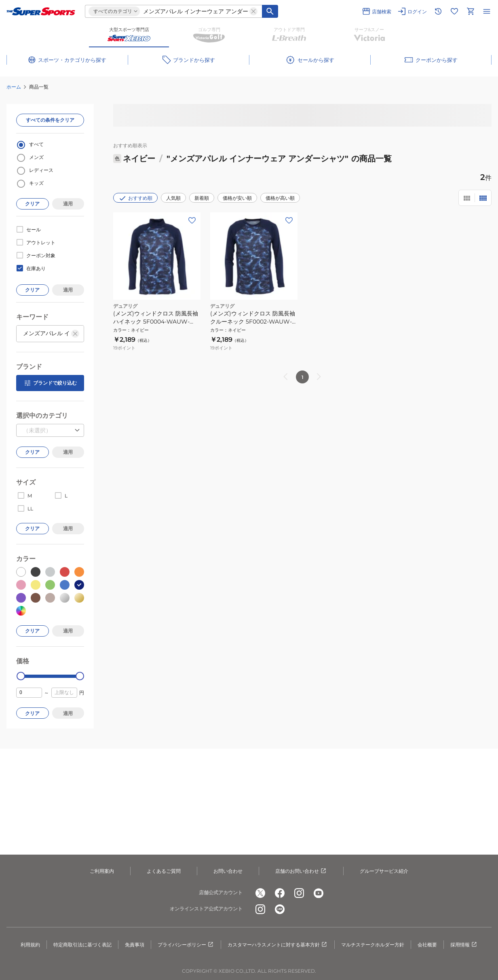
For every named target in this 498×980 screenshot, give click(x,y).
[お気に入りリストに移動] (454, 11)
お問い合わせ (228, 871)
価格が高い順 (280, 198)
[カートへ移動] (471, 11)
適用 (68, 204)
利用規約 (30, 945)
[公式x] (260, 893)
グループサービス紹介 (384, 871)
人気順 (173, 198)
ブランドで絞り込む (50, 383)
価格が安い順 (237, 198)
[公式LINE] (280, 909)
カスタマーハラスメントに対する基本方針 (278, 945)
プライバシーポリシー (186, 945)
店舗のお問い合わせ (301, 871)
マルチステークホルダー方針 (373, 945)
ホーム (14, 87)
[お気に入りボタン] (192, 220)
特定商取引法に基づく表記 (82, 945)
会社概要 (427, 945)
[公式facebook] (280, 893)
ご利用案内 (102, 871)
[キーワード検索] (270, 11)
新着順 (202, 198)
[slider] (21, 676)
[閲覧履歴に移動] (438, 11)
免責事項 (135, 945)
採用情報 (464, 945)
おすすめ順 (135, 198)
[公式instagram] (299, 893)
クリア (32, 204)
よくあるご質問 (164, 871)
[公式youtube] (319, 893)
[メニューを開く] (487, 11)
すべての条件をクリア (50, 120)
